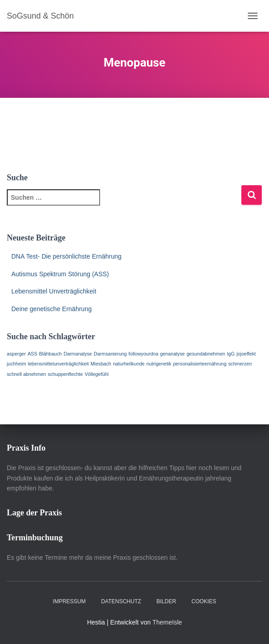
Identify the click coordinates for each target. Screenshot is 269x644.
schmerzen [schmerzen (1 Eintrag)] (240, 364)
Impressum (70, 601)
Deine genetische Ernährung (51, 309)
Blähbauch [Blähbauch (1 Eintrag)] (50, 354)
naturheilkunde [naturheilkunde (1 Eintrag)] (129, 364)
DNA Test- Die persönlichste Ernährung (66, 256)
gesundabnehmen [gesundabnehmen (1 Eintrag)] (206, 354)
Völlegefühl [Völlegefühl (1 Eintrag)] (97, 374)
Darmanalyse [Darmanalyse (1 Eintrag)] (78, 354)
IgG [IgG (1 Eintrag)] (231, 354)
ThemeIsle (167, 622)
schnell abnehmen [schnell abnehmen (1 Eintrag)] (26, 374)
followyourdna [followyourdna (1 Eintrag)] (144, 354)
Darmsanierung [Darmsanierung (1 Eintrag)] (110, 354)
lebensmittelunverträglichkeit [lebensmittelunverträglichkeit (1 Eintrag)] (58, 364)
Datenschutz (121, 601)
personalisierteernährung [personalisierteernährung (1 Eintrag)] (200, 364)
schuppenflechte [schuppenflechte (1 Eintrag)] (65, 374)
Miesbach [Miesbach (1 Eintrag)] (101, 364)
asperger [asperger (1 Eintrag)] (16, 354)
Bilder (166, 601)
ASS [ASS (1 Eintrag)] (32, 354)
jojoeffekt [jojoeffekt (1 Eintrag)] (246, 354)
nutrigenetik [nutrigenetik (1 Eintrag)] (159, 364)
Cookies (204, 601)
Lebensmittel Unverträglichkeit (54, 291)
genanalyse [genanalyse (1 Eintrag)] (173, 354)
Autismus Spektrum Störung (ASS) (60, 274)
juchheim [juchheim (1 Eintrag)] (17, 364)
